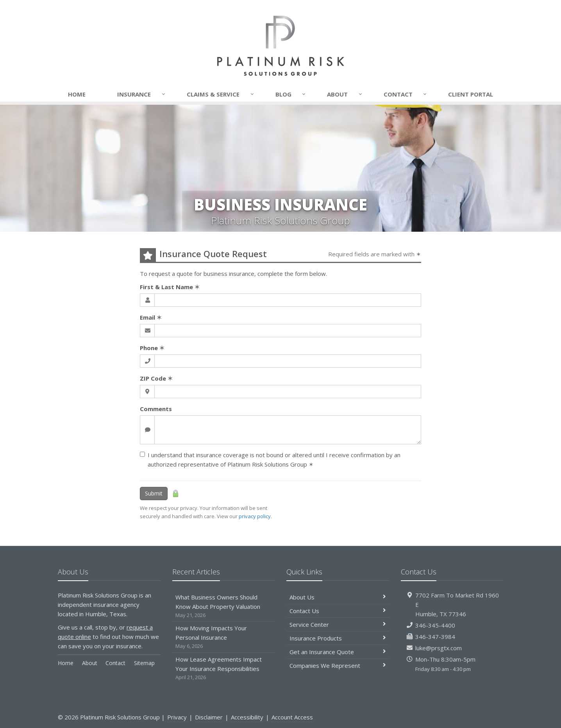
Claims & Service (221, 94)
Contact (406, 94)
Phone (152, 348)
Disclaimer (209, 717)
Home (77, 94)
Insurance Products (338, 638)
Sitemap (144, 663)
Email (151, 317)
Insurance (142, 94)
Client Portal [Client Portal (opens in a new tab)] (471, 94)
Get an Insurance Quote (338, 652)
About (345, 94)
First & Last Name (170, 287)
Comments (156, 409)
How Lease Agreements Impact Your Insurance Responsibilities (224, 668)
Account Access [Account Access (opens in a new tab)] (292, 717)
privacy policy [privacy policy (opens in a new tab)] (255, 516)
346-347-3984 (435, 637)
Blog (291, 94)
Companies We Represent (338, 665)
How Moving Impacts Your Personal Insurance (224, 637)
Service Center (338, 624)
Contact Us (338, 611)
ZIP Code (156, 378)
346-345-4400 (435, 625)
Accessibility (247, 717)
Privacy (177, 717)
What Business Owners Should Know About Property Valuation (224, 606)
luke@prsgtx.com (439, 648)
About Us (338, 597)
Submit (154, 493)
